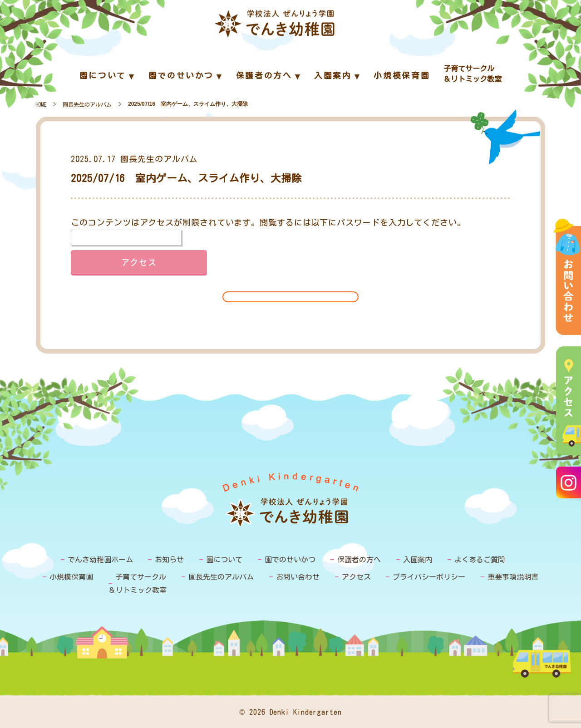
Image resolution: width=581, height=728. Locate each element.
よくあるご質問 (480, 560)
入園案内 (418, 560)
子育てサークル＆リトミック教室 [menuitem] (473, 74)
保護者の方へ (359, 560)
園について (224, 560)
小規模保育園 (71, 577)
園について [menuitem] (103, 76)
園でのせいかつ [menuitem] (181, 76)
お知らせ (169, 560)
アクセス (356, 577)
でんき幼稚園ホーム (100, 560)
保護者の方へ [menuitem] (264, 76)
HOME (41, 104)
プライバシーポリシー (429, 577)
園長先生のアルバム (87, 104)
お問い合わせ (298, 577)
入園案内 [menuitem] (333, 76)
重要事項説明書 (513, 577)
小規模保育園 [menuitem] (402, 76)
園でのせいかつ (290, 560)
